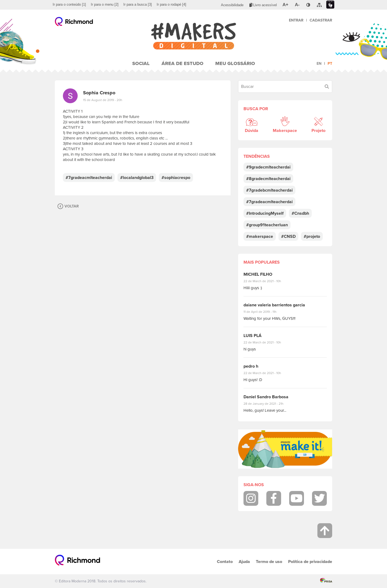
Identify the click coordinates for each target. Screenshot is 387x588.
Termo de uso (269, 562)
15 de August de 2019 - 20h (103, 100)
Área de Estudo (182, 63)
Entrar (296, 20)
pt (330, 64)
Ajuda (244, 562)
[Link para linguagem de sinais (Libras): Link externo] (330, 5)
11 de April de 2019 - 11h (264, 312)
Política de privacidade (310, 562)
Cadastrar (321, 20)
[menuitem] (69, 5)
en (319, 64)
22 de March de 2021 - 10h (267, 281)
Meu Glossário (235, 63)
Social (141, 63)
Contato (225, 562)
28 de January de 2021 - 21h (268, 404)
